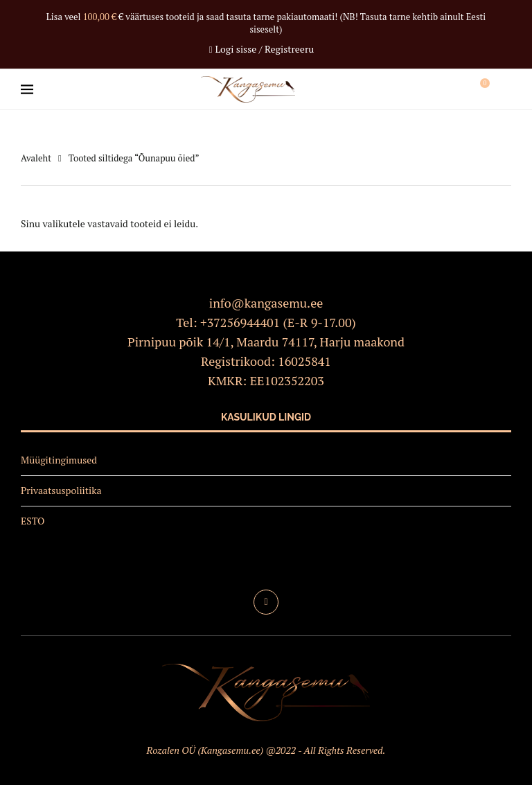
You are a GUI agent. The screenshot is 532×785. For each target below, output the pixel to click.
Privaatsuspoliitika (61, 490)
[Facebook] (266, 602)
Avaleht (36, 158)
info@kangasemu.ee (266, 303)
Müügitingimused (59, 460)
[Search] (504, 89)
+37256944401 (240, 322)
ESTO (33, 521)
